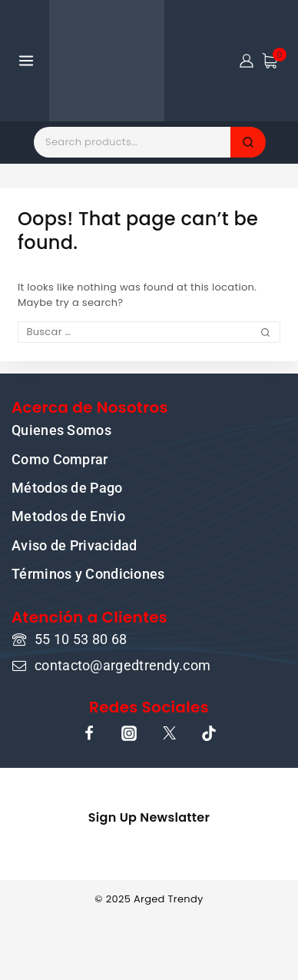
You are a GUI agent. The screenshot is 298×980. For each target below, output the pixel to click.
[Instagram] (129, 733)
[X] (169, 733)
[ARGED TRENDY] (107, 61)
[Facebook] (89, 733)
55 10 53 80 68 (81, 639)
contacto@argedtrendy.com (123, 665)
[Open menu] (26, 60)
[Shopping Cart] (274, 61)
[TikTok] (209, 733)
